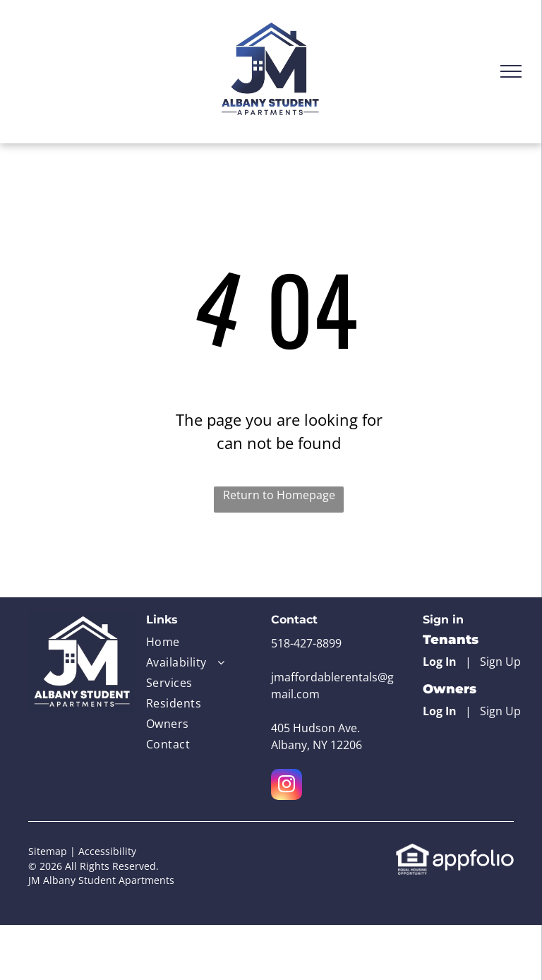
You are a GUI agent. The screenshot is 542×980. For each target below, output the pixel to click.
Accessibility (107, 851)
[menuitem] (192, 644)
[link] (412, 851)
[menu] (511, 71)
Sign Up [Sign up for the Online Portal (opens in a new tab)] (500, 662)
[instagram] (287, 786)
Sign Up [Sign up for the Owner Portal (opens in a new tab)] (500, 711)
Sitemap (48, 851)
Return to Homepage (279, 495)
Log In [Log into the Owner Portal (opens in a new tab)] (440, 711)
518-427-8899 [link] (306, 643)
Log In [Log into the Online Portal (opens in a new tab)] (440, 662)
